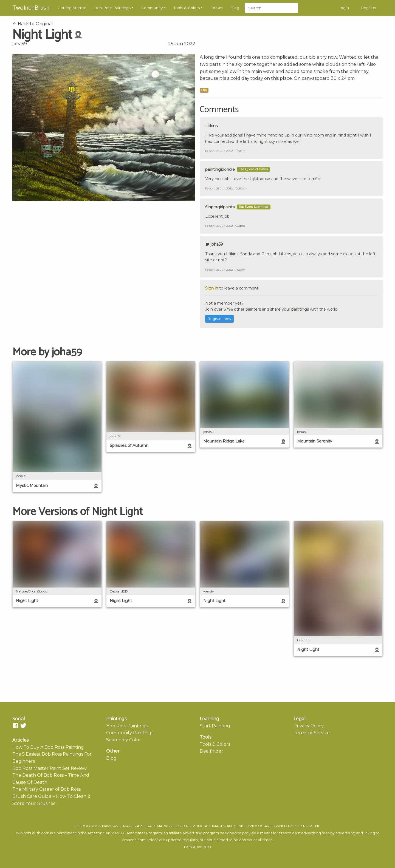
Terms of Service (312, 733)
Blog (235, 8)
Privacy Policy (309, 726)
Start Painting (215, 726)
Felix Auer (193, 847)
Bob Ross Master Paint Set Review (50, 768)
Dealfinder (211, 751)
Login (344, 8)
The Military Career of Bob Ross (46, 789)
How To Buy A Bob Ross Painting (48, 747)
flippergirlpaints (220, 207)
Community (152, 8)
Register (369, 8)
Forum (217, 8)
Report (210, 151)
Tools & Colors (187, 8)
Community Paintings (130, 733)
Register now (219, 319)
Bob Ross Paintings (112, 8)
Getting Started (72, 8)
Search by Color (124, 740)
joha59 (20, 44)
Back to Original (33, 24)
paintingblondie (220, 169)
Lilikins (211, 126)
